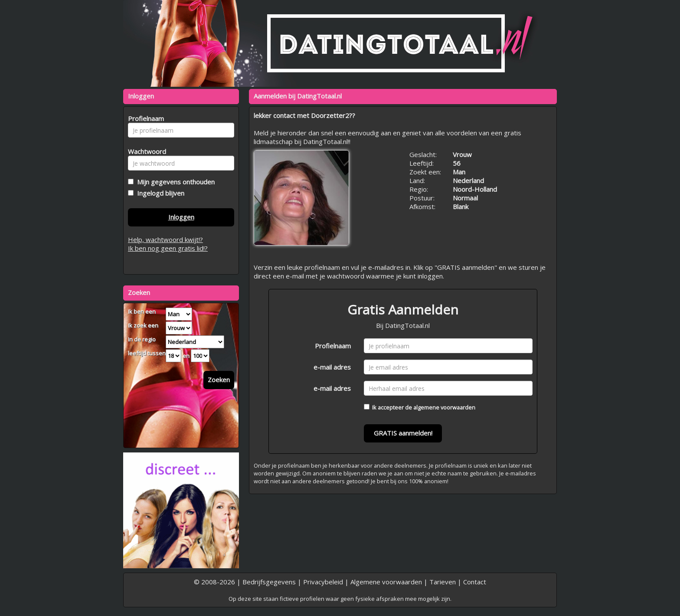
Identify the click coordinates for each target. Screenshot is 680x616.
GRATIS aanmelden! (403, 433)
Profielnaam (333, 346)
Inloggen (181, 217)
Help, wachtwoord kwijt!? (165, 239)
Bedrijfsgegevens (269, 582)
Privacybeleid (323, 582)
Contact (475, 582)
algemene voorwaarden (444, 407)
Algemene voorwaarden (386, 582)
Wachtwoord (145, 151)
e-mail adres (332, 367)
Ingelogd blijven (159, 193)
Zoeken (219, 380)
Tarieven (443, 582)
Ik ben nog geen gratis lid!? (168, 248)
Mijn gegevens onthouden (174, 182)
